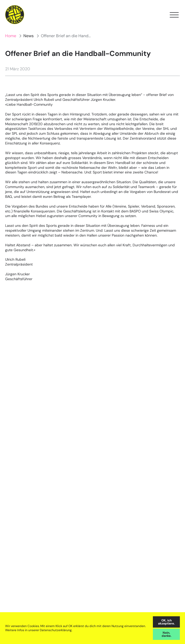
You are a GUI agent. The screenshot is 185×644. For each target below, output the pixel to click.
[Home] (15, 15)
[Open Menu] (174, 15)
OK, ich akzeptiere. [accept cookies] (166, 622)
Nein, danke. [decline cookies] (166, 634)
